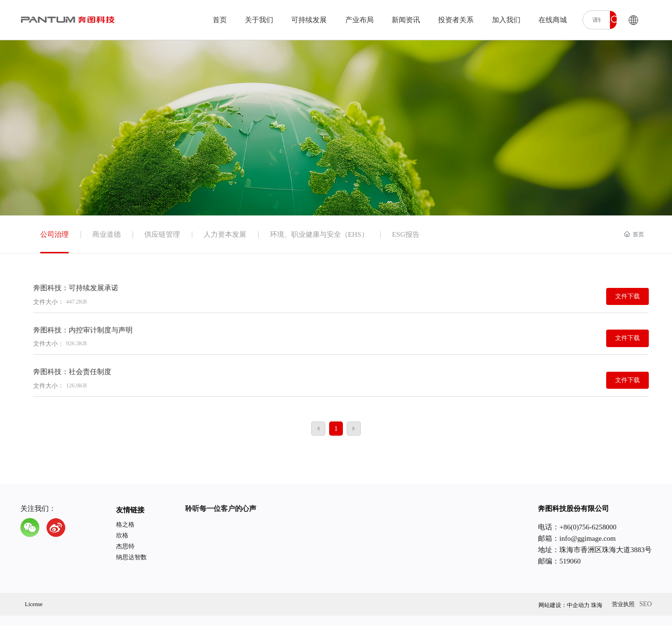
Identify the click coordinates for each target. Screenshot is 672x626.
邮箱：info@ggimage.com (577, 538)
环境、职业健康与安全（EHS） (319, 234)
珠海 (597, 605)
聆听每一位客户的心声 (221, 509)
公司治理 (54, 234)
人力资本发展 (225, 234)
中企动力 (578, 605)
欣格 (122, 535)
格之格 (125, 524)
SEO (645, 604)
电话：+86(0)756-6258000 (577, 527)
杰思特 (125, 546)
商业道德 (107, 234)
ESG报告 (406, 234)
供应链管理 (162, 234)
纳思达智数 (131, 557)
